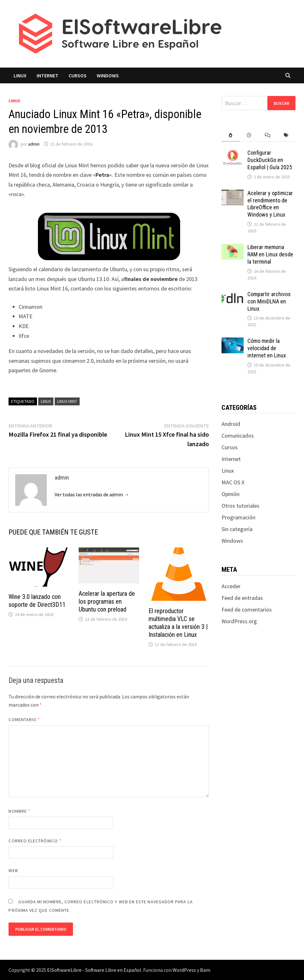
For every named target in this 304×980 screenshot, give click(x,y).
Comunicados (238, 436)
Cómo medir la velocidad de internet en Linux (267, 348)
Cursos (78, 75)
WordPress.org (239, 621)
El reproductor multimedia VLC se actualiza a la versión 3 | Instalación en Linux (178, 623)
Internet (48, 75)
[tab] (231, 135)
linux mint (67, 401)
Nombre (19, 811)
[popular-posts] (231, 135)
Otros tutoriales (240, 506)
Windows (108, 75)
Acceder (231, 586)
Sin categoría (237, 529)
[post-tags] (286, 135)
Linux (20, 75)
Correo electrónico (35, 841)
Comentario (24, 720)
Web (13, 870)
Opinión (231, 494)
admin (34, 144)
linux (46, 401)
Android (231, 424)
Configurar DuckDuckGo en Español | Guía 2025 (270, 160)
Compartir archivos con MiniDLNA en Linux (269, 301)
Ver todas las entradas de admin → (92, 494)
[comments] (268, 135)
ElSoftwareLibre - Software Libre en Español (94, 970)
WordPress (184, 970)
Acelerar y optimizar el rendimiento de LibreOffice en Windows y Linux (270, 204)
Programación (238, 517)
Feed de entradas (242, 598)
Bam (205, 970)
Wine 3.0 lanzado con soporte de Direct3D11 (37, 601)
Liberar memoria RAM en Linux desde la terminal (270, 254)
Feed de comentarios (247, 610)
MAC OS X (233, 482)
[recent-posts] (249, 135)
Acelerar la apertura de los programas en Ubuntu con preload (107, 601)
